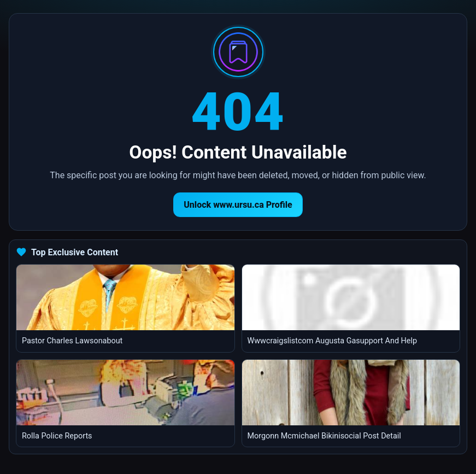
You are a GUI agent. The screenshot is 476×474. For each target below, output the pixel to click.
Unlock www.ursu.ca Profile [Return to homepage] (238, 205)
